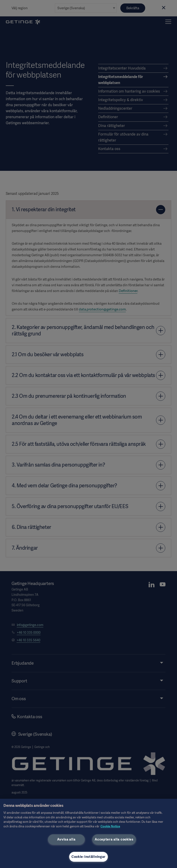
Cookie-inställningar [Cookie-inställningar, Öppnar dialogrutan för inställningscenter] (88, 857)
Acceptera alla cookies (114, 839)
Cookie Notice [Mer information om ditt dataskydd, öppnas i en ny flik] (110, 826)
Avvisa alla (66, 839)
